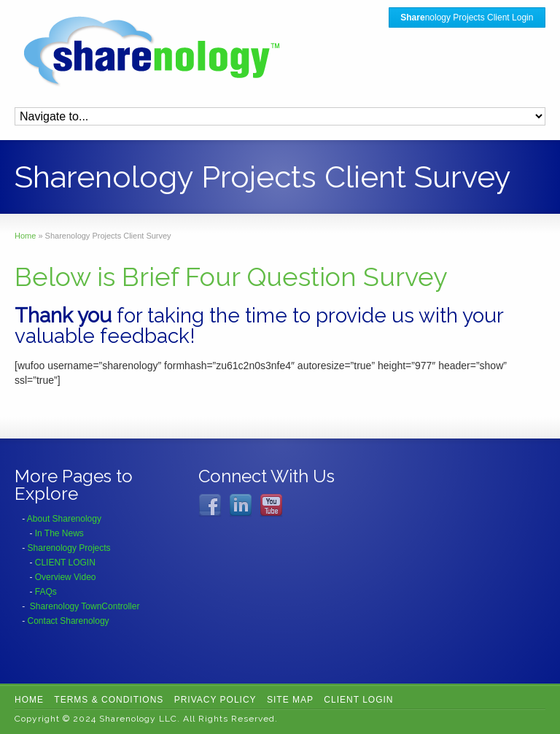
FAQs (46, 592)
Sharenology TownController (85, 606)
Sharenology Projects (69, 548)
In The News (59, 533)
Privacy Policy (215, 700)
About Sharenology (64, 519)
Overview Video (66, 577)
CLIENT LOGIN (65, 563)
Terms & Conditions (109, 700)
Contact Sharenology (69, 621)
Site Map (290, 700)
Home (29, 700)
